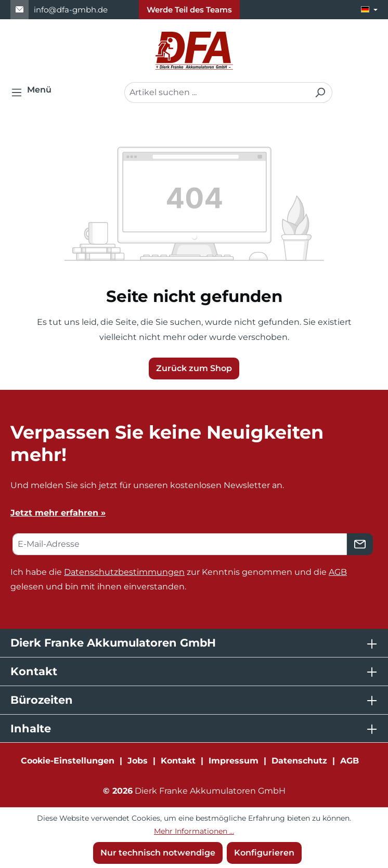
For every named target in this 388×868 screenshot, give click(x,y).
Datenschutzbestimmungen (124, 572)
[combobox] (216, 93)
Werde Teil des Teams (189, 10)
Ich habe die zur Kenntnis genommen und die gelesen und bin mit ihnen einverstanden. (179, 580)
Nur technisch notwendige (158, 853)
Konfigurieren (264, 853)
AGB (338, 572)
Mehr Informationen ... (194, 831)
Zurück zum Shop (194, 368)
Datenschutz (299, 761)
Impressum (234, 761)
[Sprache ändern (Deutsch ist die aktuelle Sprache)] (369, 10)
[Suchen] (320, 93)
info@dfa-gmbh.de (71, 10)
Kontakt (178, 761)
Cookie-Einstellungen (68, 761)
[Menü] (34, 93)
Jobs (138, 761)
